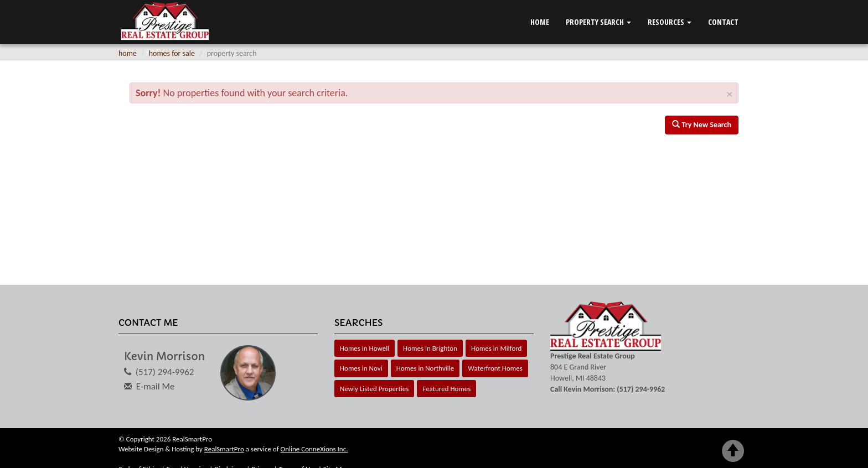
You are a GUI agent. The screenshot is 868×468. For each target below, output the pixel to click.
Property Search (598, 22)
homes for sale (172, 53)
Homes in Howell (365, 348)
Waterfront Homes (495, 368)
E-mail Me (156, 386)
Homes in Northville (425, 368)
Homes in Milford (496, 348)
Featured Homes (446, 389)
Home (540, 22)
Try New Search (702, 125)
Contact (723, 22)
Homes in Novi (361, 368)
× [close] (730, 94)
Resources (670, 22)
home (128, 53)
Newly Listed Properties (374, 389)
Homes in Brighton (430, 348)
